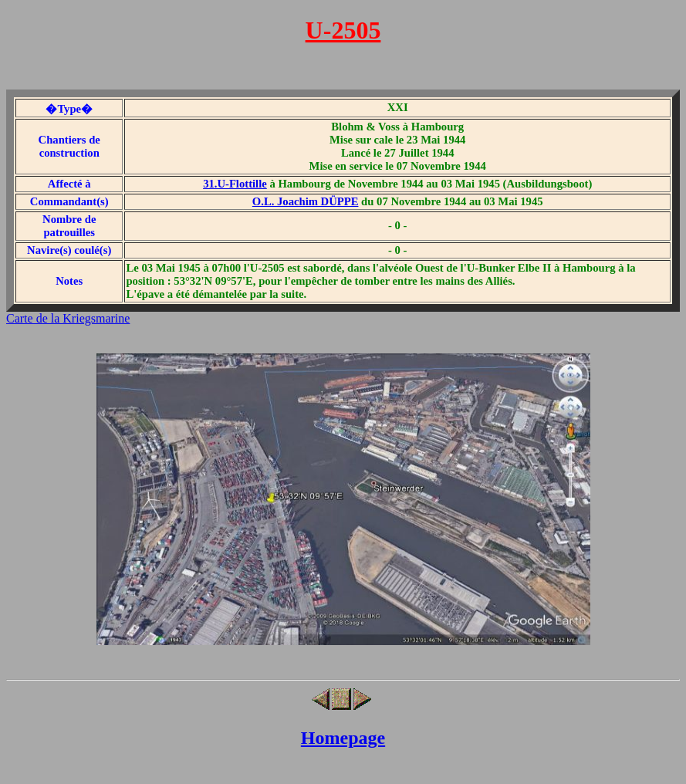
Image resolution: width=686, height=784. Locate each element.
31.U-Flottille (235, 184)
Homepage (343, 738)
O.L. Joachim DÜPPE (306, 201)
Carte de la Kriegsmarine (68, 318)
